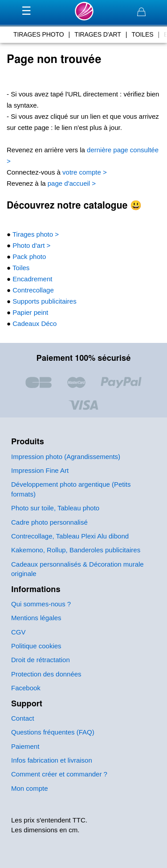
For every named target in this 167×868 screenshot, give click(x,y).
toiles (142, 34)
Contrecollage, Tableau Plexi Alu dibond (70, 536)
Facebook (26, 688)
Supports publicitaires (44, 301)
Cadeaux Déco (34, 323)
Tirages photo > (35, 234)
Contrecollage (32, 290)
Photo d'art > (31, 245)
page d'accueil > (71, 183)
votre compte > (84, 172)
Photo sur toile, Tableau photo (55, 508)
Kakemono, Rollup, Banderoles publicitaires (76, 550)
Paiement (25, 746)
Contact (23, 718)
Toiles (20, 268)
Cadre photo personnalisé (49, 522)
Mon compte (30, 788)
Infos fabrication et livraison (52, 760)
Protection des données (46, 674)
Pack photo (28, 257)
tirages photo (39, 34)
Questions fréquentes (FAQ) (53, 732)
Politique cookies (36, 646)
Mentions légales (36, 618)
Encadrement (31, 279)
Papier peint (29, 312)
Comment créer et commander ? (59, 774)
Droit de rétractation (41, 660)
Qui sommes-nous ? (41, 604)
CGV (18, 632)
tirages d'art (98, 34)
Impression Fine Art (40, 470)
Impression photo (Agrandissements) (66, 457)
